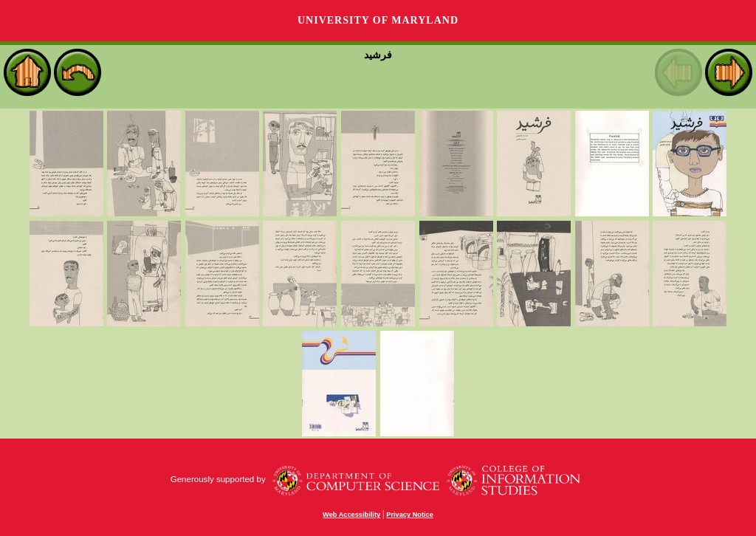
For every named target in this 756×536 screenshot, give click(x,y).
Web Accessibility (351, 515)
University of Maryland (378, 20)
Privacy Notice (410, 515)
